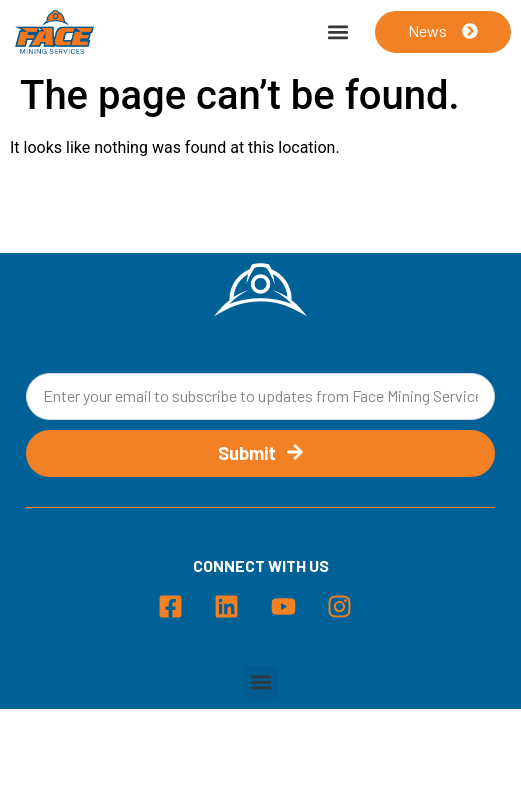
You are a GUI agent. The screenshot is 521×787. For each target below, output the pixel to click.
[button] (338, 32)
